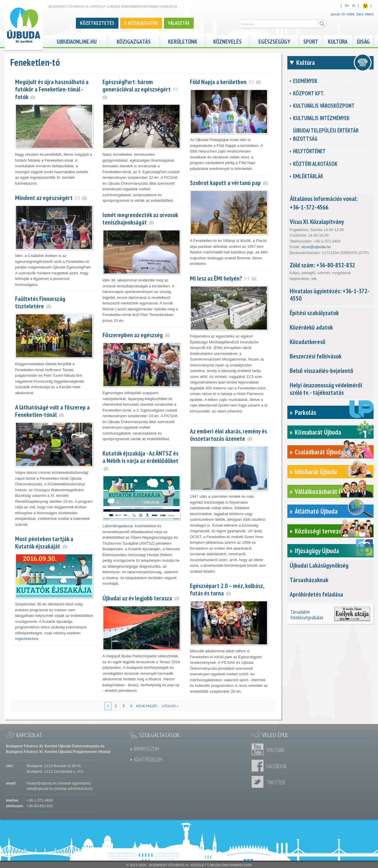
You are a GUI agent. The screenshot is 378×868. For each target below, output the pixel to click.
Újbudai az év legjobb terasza (137, 598)
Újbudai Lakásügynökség (319, 565)
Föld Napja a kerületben (218, 82)
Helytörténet (309, 151)
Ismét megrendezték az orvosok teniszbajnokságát (140, 218)
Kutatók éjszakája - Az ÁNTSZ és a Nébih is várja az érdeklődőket (140, 457)
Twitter (259, 782)
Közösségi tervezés (320, 531)
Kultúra (338, 41)
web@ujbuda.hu (40, 789)
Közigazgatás (134, 41)
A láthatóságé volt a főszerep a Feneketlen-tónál (52, 411)
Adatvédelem (148, 759)
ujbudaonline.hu (77, 41)
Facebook (259, 766)
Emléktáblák (308, 176)
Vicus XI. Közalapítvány (317, 222)
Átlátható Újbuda (316, 511)
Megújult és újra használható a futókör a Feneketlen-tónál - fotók (52, 89)
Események (305, 81)
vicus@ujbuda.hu (316, 247)
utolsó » (170, 706)
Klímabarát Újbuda (318, 432)
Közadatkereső (308, 342)
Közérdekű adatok (311, 327)
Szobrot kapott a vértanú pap (225, 183)
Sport (311, 41)
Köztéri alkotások (315, 164)
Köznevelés (227, 41)
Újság (363, 41)
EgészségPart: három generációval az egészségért (137, 85)
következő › (148, 706)
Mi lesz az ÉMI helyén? (216, 278)
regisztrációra (27, 639)
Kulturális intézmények (321, 118)
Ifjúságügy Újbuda (317, 551)
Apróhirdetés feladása (316, 594)
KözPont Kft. (309, 93)
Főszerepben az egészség (133, 335)
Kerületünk (183, 41)
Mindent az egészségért (44, 198)
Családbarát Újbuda (319, 452)
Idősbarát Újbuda (316, 472)
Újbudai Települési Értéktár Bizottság (326, 135)
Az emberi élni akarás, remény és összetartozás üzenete (228, 435)
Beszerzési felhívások (316, 356)
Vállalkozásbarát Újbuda (325, 491)
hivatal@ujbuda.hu (42, 783)
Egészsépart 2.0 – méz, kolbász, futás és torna (227, 589)
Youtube (259, 749)
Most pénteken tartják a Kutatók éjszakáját (44, 542)
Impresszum (146, 749)
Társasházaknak (309, 580)
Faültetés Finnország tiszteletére (40, 302)
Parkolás (306, 412)
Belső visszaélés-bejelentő (321, 371)
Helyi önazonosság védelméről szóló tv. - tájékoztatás (326, 389)
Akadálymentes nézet (365, 6)
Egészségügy (274, 41)
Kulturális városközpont (324, 106)
